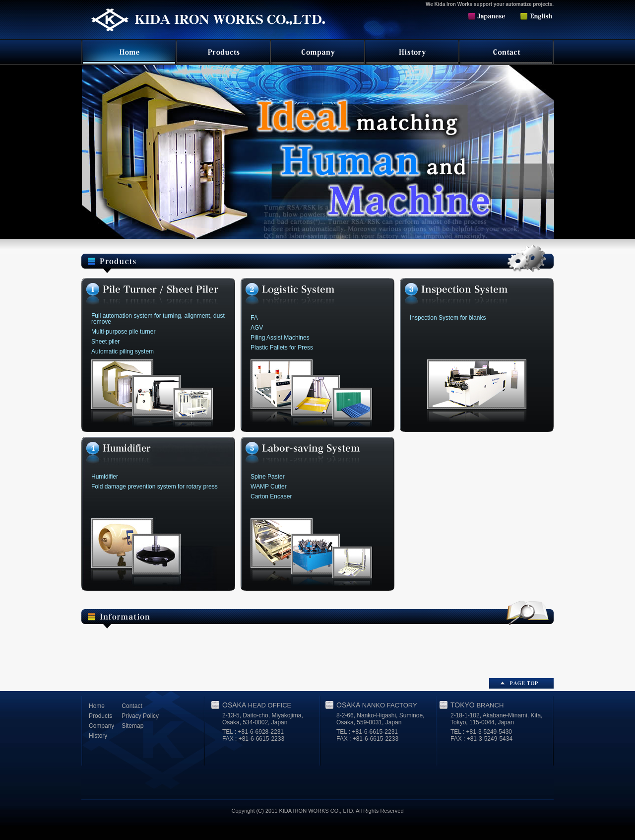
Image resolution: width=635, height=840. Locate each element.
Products (100, 716)
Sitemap (132, 726)
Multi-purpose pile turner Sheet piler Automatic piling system (158, 334)
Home (97, 706)
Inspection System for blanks (448, 318)
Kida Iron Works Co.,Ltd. (205, 24)
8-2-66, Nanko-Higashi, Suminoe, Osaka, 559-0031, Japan (380, 719)
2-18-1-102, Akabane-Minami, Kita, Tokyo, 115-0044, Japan (496, 719)
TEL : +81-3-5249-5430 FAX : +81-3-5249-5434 (481, 735)
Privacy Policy (140, 716)
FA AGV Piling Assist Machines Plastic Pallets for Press (282, 333)
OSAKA (257, 705)
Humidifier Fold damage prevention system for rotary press (155, 482)
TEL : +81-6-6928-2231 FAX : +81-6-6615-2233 (253, 735)
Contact (132, 706)
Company (101, 726)
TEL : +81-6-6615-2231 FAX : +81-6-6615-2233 (367, 735)
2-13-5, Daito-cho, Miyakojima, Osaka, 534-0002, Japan (263, 719)
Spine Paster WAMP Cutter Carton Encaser (271, 487)
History (98, 736)
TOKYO (477, 705)
